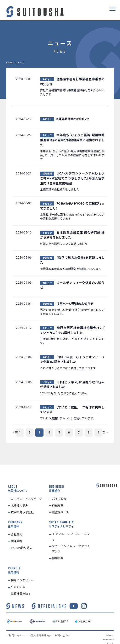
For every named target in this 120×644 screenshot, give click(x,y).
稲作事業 (58, 554)
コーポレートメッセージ (28, 493)
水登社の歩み (20, 499)
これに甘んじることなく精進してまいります (68, 368)
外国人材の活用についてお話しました (64, 244)
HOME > (11, 63)
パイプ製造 (60, 493)
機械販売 (58, 499)
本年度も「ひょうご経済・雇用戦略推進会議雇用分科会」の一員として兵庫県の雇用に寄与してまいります (72, 155)
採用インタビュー (23, 576)
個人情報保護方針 (43, 631)
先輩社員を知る (22, 589)
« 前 (15, 432)
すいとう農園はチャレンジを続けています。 (68, 418)
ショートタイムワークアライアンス (71, 544)
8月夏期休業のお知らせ (73, 119)
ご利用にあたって (17, 631)
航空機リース (61, 506)
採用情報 (14, 568)
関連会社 (17, 534)
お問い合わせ (65, 631)
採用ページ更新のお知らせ (75, 304)
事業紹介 (55, 485)
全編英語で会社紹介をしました (60, 189)
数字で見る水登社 (23, 506)
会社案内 (17, 528)
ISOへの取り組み (23, 541)
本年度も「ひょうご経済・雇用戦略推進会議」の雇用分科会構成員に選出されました (72, 140)
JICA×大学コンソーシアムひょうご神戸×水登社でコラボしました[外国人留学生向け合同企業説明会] (72, 178)
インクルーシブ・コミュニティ (71, 531)
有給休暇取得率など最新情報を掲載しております (71, 269)
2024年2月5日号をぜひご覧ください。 (64, 393)
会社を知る (19, 582)
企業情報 (14, 520)
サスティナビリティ (61, 520)
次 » (105, 432)
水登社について (18, 485)
